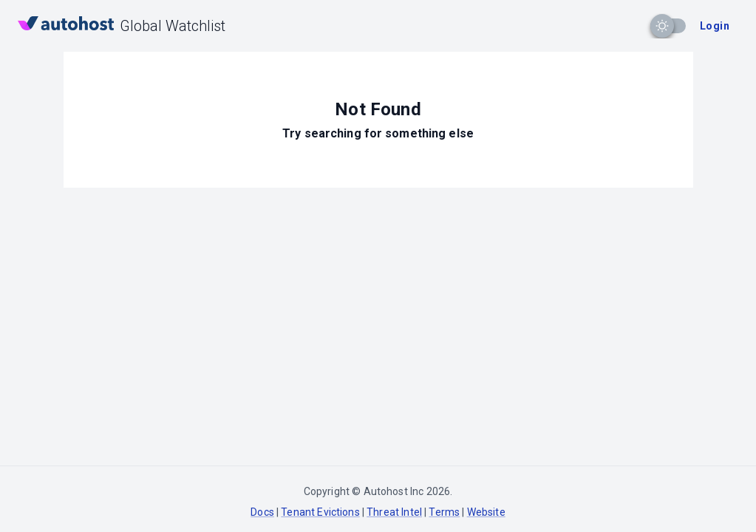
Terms (444, 512)
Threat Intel (394, 512)
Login (715, 26)
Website (486, 512)
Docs (262, 512)
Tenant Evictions (320, 512)
